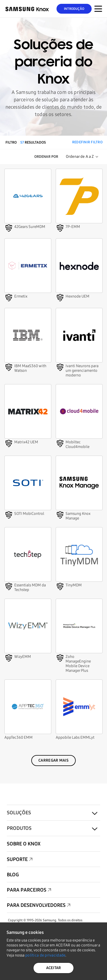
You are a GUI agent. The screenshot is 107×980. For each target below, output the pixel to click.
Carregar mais (54, 760)
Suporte (17, 859)
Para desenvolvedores (36, 905)
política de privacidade (45, 955)
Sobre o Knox (24, 844)
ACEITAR (54, 968)
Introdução (74, 9)
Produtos (19, 828)
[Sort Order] (82, 157)
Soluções (19, 813)
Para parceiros (27, 890)
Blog (13, 875)
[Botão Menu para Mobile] (98, 9)
